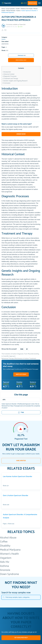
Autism (18, 11)
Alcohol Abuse (8, 538)
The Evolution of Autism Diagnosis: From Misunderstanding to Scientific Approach (20, 355)
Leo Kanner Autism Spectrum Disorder (18, 477)
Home (3, 9)
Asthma (4, 566)
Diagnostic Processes (10, 76)
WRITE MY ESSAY (21, 374)
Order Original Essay (21, 60)
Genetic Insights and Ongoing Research (15, 81)
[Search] (21, 597)
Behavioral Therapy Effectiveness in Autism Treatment (19, 359)
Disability (5, 546)
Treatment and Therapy (10, 79)
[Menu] (20, 400)
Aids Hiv (5, 562)
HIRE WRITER (21, 461)
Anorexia (5, 570)
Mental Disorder (11, 11)
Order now (32, 3)
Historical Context (8, 74)
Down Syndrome (9, 574)
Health (18, 9)
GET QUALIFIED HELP (21, 638)
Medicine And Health (27, 9)
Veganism (6, 558)
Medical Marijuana (10, 550)
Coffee (4, 542)
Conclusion (6, 83)
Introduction (7, 72)
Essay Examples (10, 9)
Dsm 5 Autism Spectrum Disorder (16, 496)
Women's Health (9, 554)
